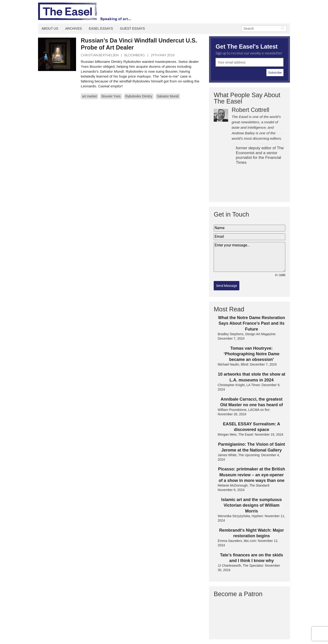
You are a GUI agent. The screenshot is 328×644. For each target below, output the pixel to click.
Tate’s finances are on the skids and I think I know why (251, 558)
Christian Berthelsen (100, 55)
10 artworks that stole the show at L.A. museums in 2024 (252, 377)
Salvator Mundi (168, 96)
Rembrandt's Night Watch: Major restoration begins (251, 533)
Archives (73, 28)
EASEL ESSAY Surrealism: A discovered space (252, 427)
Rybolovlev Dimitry (139, 96)
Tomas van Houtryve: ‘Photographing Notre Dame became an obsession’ (252, 354)
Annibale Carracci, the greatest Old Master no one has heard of (252, 402)
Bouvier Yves (111, 96)
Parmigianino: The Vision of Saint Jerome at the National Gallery (252, 447)
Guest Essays (132, 28)
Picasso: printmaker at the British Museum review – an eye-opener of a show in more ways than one (252, 475)
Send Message (227, 286)
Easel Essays (101, 28)
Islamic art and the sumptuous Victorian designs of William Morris (251, 505)
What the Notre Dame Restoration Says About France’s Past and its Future (252, 323)
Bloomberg (135, 55)
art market (89, 96)
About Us (50, 28)
